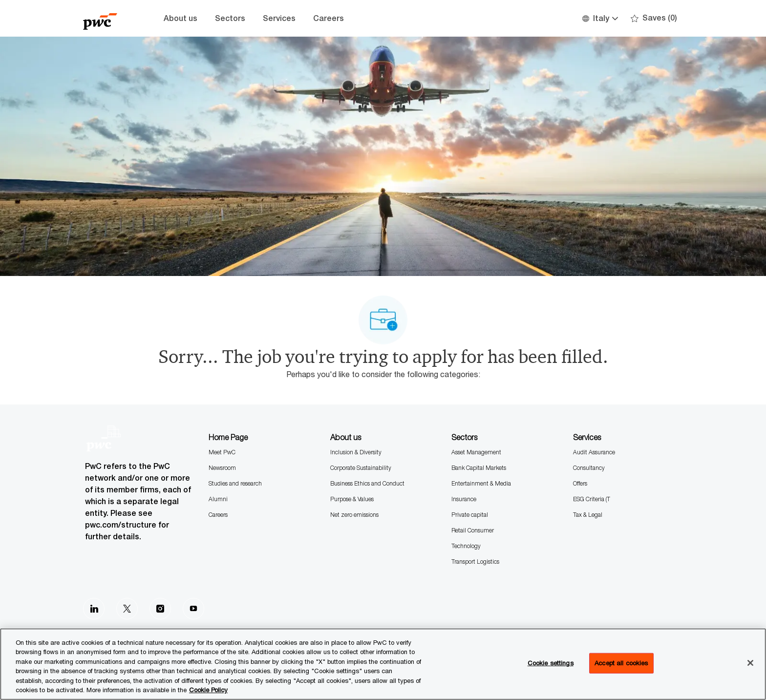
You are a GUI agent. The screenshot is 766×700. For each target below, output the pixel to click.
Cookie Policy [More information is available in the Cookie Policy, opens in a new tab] (208, 690)
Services (279, 18)
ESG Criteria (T (592, 499)
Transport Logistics (475, 562)
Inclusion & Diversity (356, 452)
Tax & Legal (588, 515)
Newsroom (222, 468)
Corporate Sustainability (361, 468)
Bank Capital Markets (479, 468)
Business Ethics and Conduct (367, 483)
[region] (383, 664)
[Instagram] (160, 609)
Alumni (218, 499)
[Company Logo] (107, 18)
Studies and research (235, 483)
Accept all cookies (621, 663)
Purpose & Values (352, 499)
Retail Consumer (473, 530)
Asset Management (476, 452)
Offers (580, 483)
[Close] (750, 663)
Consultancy (589, 468)
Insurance (464, 499)
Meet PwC (222, 452)
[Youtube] (193, 609)
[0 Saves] (654, 18)
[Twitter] (127, 609)
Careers (329, 18)
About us (181, 18)
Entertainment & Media (481, 483)
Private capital (470, 515)
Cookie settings (551, 663)
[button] (600, 18)
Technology (466, 546)
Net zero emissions (354, 515)
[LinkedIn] (94, 609)
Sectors (230, 18)
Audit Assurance (594, 452)
